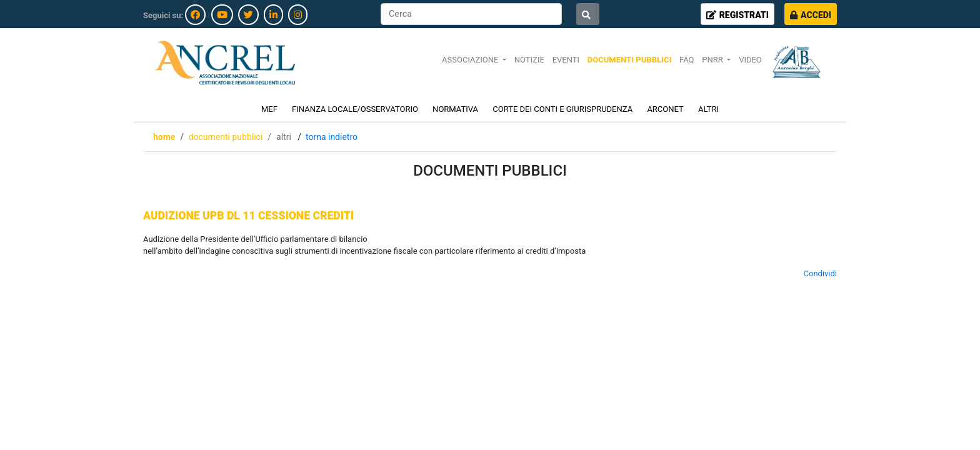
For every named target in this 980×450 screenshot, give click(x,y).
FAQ (687, 60)
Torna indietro (332, 137)
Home (164, 137)
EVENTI (566, 60)
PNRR (713, 60)
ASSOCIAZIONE (471, 60)
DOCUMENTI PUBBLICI (629, 60)
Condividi (821, 273)
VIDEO (750, 60)
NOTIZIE (529, 60)
